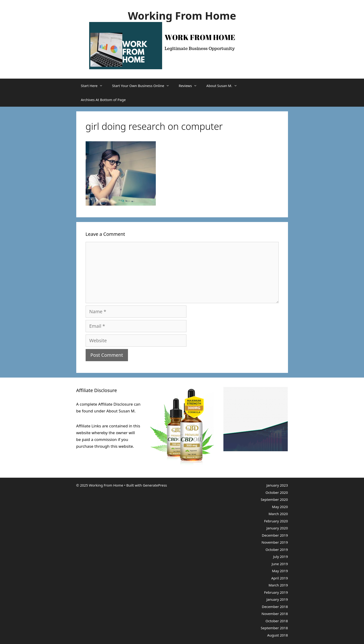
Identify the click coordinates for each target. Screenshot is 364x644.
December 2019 (275, 535)
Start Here (94, 86)
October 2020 (277, 492)
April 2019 (280, 578)
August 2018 (277, 635)
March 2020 (278, 514)
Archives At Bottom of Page (103, 100)
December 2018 (275, 607)
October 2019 (277, 549)
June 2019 (280, 564)
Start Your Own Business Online (143, 86)
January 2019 (277, 599)
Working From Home (182, 16)
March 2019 (278, 585)
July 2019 (280, 557)
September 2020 (274, 499)
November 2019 (275, 542)
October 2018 (277, 621)
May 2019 (280, 571)
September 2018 (274, 628)
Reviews (190, 86)
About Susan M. (224, 86)
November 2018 (275, 614)
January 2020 (277, 528)
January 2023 (277, 485)
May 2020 (280, 507)
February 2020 (276, 521)
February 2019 (276, 592)
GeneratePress (155, 485)
